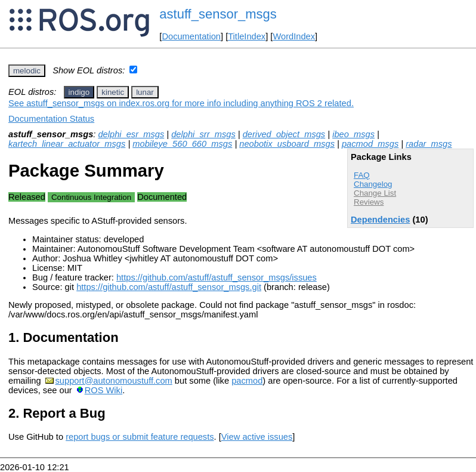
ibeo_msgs (353, 134)
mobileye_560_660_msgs (182, 144)
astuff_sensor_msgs (218, 14)
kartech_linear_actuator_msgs (67, 144)
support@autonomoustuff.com (114, 381)
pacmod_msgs (370, 144)
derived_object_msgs (284, 134)
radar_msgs (429, 144)
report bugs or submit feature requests (140, 437)
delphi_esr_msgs (131, 134)
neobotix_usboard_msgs (287, 144)
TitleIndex (247, 36)
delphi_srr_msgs (203, 134)
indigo (79, 92)
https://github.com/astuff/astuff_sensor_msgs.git (169, 287)
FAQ (362, 175)
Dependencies (380, 220)
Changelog (373, 184)
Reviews (369, 202)
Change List (375, 193)
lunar (145, 92)
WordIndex (294, 36)
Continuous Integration (91, 197)
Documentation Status (51, 119)
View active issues (257, 437)
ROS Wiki (104, 390)
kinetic (113, 92)
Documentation (191, 36)
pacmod (247, 381)
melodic (27, 71)
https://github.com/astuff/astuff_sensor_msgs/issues (217, 277)
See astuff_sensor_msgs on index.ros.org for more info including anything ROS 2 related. (181, 103)
